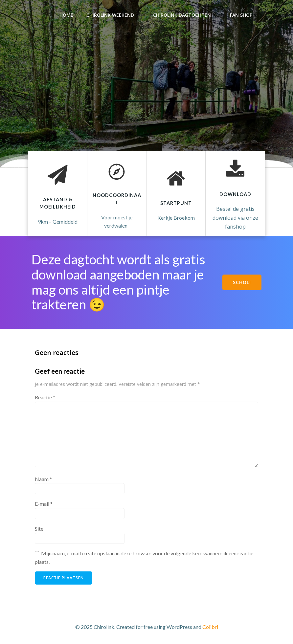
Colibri (210, 627)
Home (66, 15)
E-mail (44, 504)
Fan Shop (244, 15)
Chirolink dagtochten (185, 15)
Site (39, 529)
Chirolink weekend (113, 15)
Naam (43, 479)
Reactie (45, 397)
